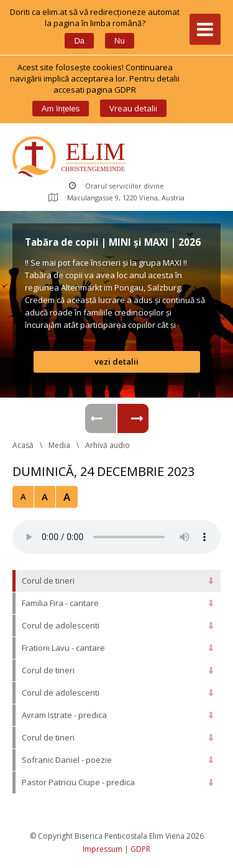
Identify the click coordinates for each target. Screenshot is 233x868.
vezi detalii (116, 362)
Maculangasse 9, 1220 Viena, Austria (116, 198)
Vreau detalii (133, 108)
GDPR (140, 849)
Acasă (23, 445)
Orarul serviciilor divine (116, 186)
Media (59, 445)
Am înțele (61, 109)
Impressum (103, 849)
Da (79, 41)
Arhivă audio (107, 445)
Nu (120, 41)
